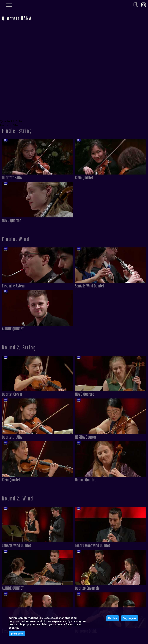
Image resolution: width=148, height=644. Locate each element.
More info (17, 634)
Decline (113, 618)
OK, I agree (130, 618)
